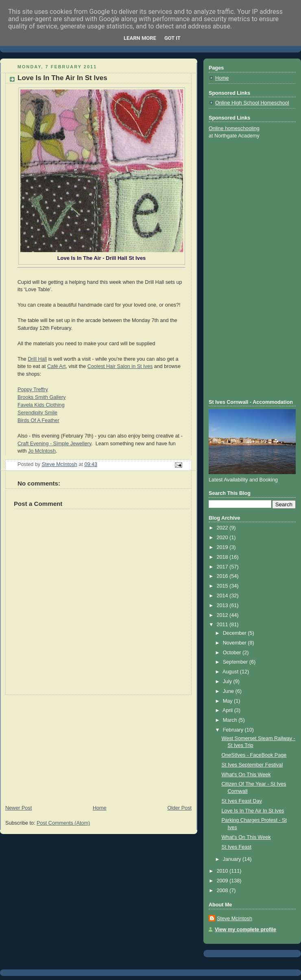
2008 (223, 891)
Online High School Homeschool (252, 103)
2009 (223, 881)
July (228, 682)
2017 (223, 567)
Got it (172, 38)
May (228, 701)
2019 (223, 547)
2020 (223, 538)
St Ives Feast (237, 847)
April (228, 710)
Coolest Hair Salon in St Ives (120, 366)
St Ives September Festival (252, 765)
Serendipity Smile (37, 413)
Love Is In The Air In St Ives (253, 811)
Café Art (57, 366)
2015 (223, 586)
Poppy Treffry (33, 390)
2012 (223, 615)
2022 (223, 528)
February (234, 730)
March (231, 720)
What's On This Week (246, 775)
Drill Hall (37, 359)
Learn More (140, 38)
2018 (223, 557)
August (231, 672)
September (236, 662)
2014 (223, 596)
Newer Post (19, 808)
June (229, 691)
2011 (223, 625)
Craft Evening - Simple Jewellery (54, 444)
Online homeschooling (234, 128)
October (233, 653)
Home (100, 808)
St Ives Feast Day (242, 801)
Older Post (179, 808)
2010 (223, 871)
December (236, 633)
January (233, 859)
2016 (223, 576)
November (236, 643)
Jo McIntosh (42, 451)
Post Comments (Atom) (63, 823)
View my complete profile (245, 930)
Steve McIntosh (234, 919)
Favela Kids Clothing (41, 405)
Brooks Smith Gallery (41, 397)
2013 (223, 605)
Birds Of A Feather (38, 420)
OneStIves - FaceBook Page (254, 755)
